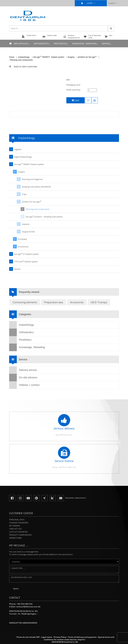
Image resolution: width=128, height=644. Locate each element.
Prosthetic (23, 239)
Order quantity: (73, 90)
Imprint (81, 639)
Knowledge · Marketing (85, 44)
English (113, 3)
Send (16, 589)
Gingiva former (28, 232)
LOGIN (90, 3)
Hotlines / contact (24, 385)
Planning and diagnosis (32, 179)
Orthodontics (42, 44)
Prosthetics (61, 44)
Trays (24, 194)
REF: (68, 80)
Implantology (22, 44)
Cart (111, 37)
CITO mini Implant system (26, 261)
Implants (26, 224)
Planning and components (21, 60)
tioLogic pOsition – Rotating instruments (44, 217)
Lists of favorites (18, 532)
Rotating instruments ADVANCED (36, 187)
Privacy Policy (60, 637)
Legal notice (47, 637)
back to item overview (25, 66)
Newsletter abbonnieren (23, 623)
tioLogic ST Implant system (26, 254)
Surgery (71, 57)
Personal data (17, 520)
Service (107, 44)
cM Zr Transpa (99, 302)
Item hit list (15, 529)
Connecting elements (25, 302)
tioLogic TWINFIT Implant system (49, 57)
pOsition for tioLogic (87, 57)
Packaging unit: (73, 85)
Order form (15, 538)
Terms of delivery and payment (82, 637)
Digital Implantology (23, 157)
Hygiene (18, 149)
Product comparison (20, 535)
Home (12, 57)
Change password (19, 523)
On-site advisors (23, 378)
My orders (15, 526)
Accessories (23, 247)
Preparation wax (54, 302)
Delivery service (23, 370)
